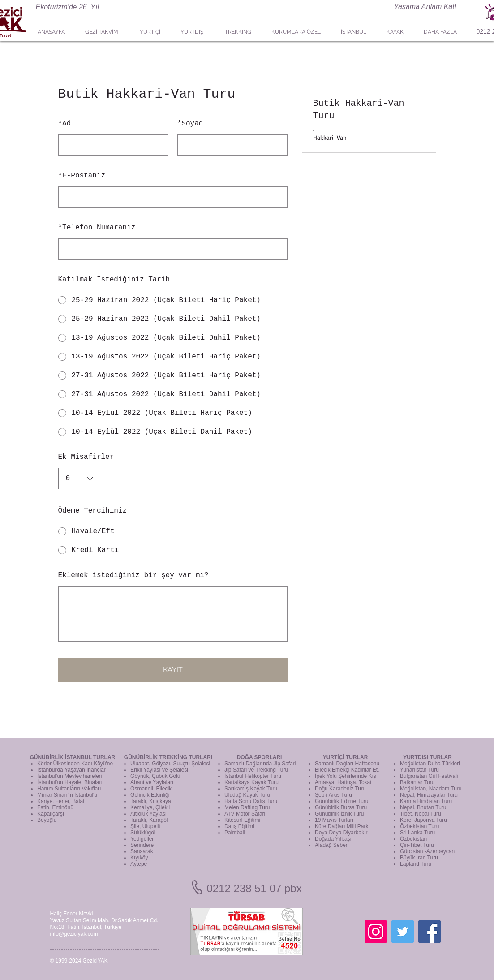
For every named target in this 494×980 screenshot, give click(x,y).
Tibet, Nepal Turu (421, 814)
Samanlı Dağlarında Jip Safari (260, 764)
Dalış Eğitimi (239, 826)
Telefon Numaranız (97, 228)
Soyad (190, 124)
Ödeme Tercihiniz (93, 511)
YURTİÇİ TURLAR (346, 757)
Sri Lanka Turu (417, 833)
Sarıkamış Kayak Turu (251, 789)
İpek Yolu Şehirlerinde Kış (346, 776)
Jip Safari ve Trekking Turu (256, 770)
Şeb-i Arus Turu (333, 795)
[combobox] (81, 479)
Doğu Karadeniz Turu (340, 789)
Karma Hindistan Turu (426, 801)
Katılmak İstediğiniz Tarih (114, 280)
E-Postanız (82, 176)
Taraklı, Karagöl (149, 820)
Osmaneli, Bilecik (151, 789)
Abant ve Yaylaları (152, 782)
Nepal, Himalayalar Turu (429, 795)
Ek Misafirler (86, 457)
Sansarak (142, 851)
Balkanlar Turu (417, 782)
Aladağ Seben (332, 845)
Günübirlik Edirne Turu (342, 801)
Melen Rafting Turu (247, 807)
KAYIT (173, 670)
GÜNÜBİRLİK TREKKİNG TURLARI (168, 757)
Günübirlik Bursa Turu (341, 807)
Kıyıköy (139, 858)
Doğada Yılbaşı (333, 839)
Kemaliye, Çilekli (150, 807)
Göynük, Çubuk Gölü (155, 776)
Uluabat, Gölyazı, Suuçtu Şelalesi (170, 764)
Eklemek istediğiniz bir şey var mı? (133, 575)
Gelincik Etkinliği (150, 795)
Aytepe (139, 864)
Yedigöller (142, 839)
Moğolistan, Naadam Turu (431, 789)
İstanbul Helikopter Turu (253, 776)
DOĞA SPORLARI (260, 757)
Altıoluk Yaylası (148, 814)
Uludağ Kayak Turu (247, 795)
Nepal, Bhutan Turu (423, 807)
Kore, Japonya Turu (423, 820)
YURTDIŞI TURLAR (427, 757)
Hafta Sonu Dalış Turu (251, 801)
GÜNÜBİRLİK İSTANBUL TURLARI (73, 757)
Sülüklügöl (143, 833)
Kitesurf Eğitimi (242, 820)
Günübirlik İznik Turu (339, 814)
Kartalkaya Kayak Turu (251, 782)
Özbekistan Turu (419, 826)
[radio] (173, 300)
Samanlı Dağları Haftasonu (347, 764)
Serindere (142, 845)
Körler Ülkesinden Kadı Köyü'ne (75, 764)
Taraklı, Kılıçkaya (151, 801)
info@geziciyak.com (74, 934)
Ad (65, 124)
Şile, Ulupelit (145, 826)
